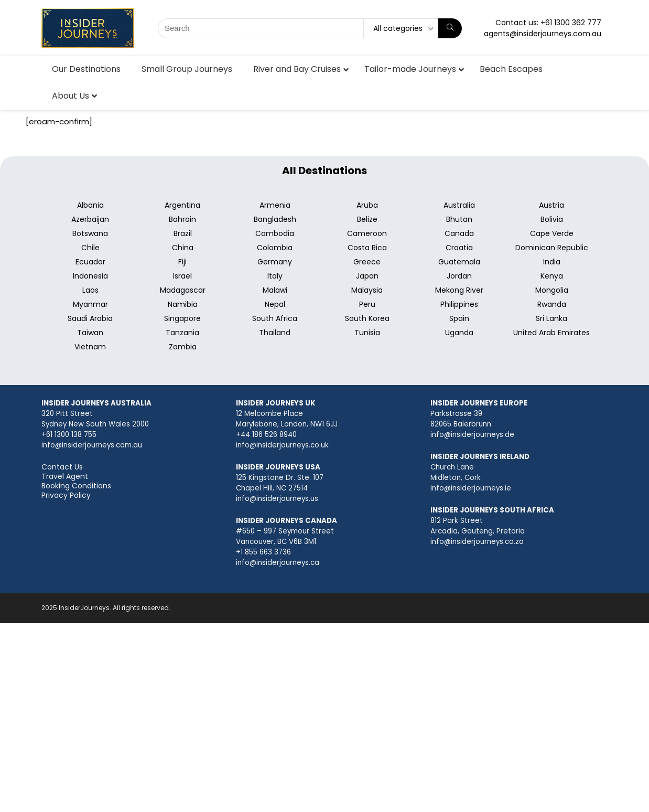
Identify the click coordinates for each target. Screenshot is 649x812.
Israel (182, 276)
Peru (367, 304)
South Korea (367, 318)
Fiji (182, 262)
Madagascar (183, 290)
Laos (90, 290)
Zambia (183, 347)
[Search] (450, 28)
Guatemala (459, 262)
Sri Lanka (551, 318)
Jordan (459, 276)
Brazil (183, 233)
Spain (459, 318)
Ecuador (90, 262)
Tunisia (367, 333)
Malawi (275, 290)
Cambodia (275, 233)
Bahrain (182, 219)
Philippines (459, 304)
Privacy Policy (66, 495)
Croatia (459, 248)
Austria (551, 205)
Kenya (552, 276)
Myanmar (90, 304)
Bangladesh (275, 219)
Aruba (367, 205)
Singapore (182, 318)
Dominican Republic (552, 248)
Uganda (459, 333)
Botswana (90, 233)
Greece (367, 262)
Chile (90, 248)
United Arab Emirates (551, 333)
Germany (275, 262)
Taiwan (90, 333)
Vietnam (90, 347)
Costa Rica (367, 248)
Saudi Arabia (90, 318)
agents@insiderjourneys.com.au (543, 34)
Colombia (275, 248)
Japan (367, 276)
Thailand (275, 333)
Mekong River (459, 290)
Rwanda (552, 304)
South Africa (275, 318)
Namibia (183, 304)
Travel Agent (65, 476)
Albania (90, 205)
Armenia (275, 205)
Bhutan (459, 219)
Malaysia (367, 290)
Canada (459, 233)
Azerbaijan (90, 219)
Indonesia (90, 276)
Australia (459, 205)
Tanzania (182, 333)
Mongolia (552, 290)
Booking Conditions (76, 486)
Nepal (275, 304)
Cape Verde (552, 233)
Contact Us (62, 467)
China (183, 248)
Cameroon (367, 233)
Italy (275, 276)
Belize (367, 219)
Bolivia (552, 219)
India (552, 262)
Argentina (182, 205)
